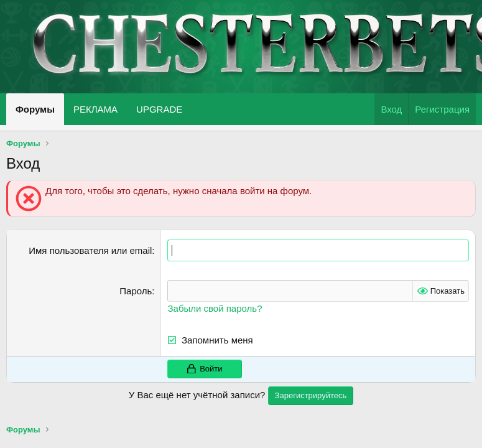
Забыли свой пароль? (215, 308)
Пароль (136, 291)
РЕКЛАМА (95, 109)
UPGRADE (159, 109)
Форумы (35, 109)
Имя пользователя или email (90, 250)
